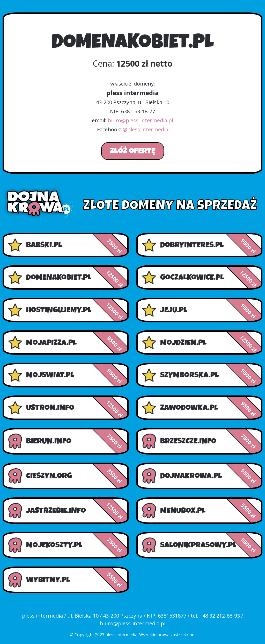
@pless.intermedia (145, 129)
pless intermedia (121, 635)
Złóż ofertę (133, 151)
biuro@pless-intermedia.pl (140, 120)
